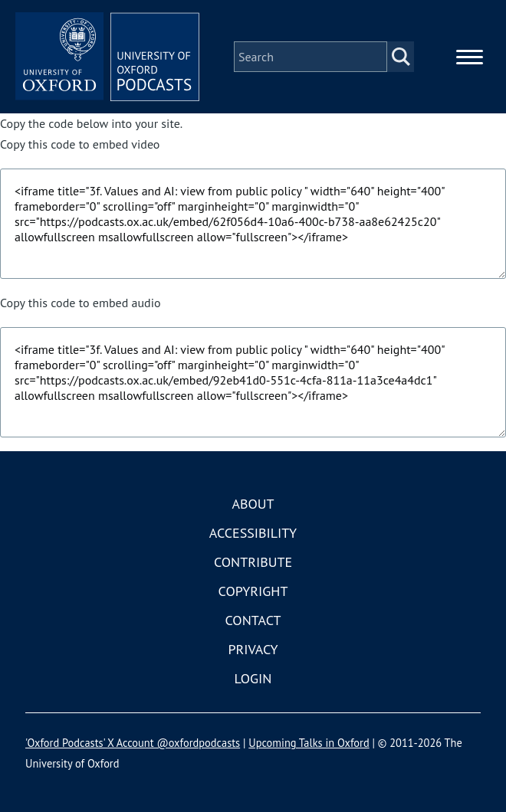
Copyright (253, 591)
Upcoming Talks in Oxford (309, 743)
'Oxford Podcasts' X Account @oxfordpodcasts (133, 743)
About (253, 504)
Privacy (253, 649)
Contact (253, 620)
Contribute (253, 562)
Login (253, 678)
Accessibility (253, 533)
